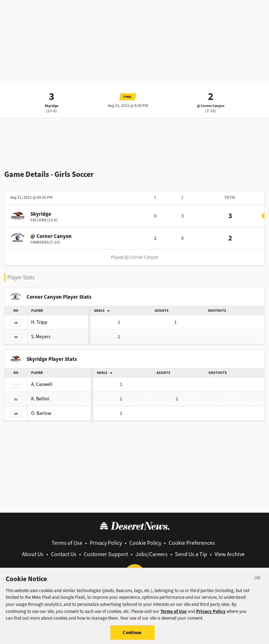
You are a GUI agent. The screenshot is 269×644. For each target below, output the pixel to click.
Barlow (41, 413)
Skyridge (51, 106)
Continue (132, 635)
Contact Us (64, 554)
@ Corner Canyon (211, 106)
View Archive (230, 554)
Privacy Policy (106, 543)
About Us (33, 554)
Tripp (39, 322)
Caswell (42, 384)
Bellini (40, 399)
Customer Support (106, 554)
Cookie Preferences (192, 543)
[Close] (258, 582)
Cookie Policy (145, 543)
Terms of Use (67, 543)
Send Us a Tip (191, 554)
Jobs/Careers (151, 554)
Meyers (41, 337)
